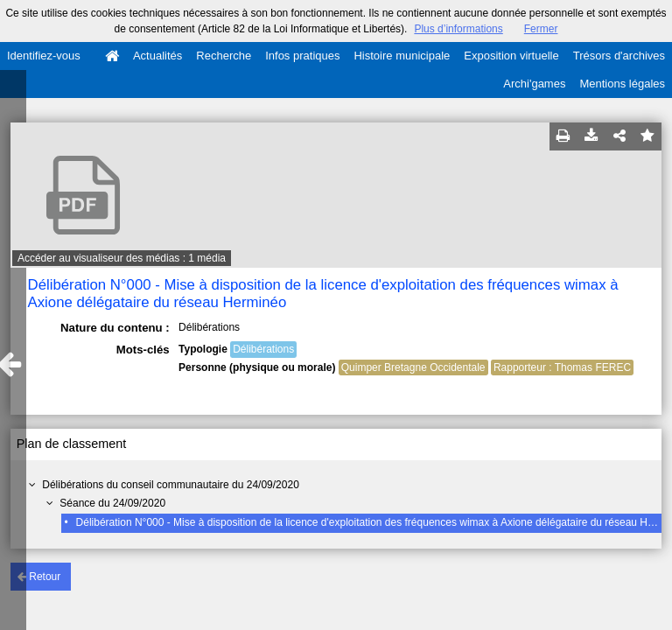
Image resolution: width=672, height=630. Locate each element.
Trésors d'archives (619, 56)
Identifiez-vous (44, 56)
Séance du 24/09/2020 (112, 503)
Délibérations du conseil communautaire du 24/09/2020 (171, 485)
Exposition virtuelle (511, 56)
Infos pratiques (302, 56)
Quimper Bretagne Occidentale (413, 367)
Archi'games (534, 84)
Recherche (224, 56)
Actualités (157, 56)
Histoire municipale (402, 56)
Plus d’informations (458, 29)
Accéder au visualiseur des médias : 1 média (122, 258)
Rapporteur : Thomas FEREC (562, 367)
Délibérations (263, 349)
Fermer (541, 29)
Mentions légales (622, 84)
